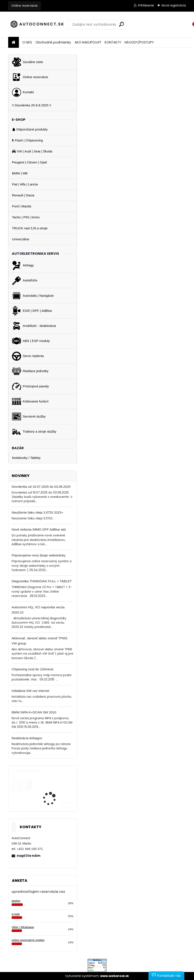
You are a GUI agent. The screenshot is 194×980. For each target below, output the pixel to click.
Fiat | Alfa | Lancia (25, 184)
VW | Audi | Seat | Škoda (32, 151)
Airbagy (23, 266)
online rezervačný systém (28, 940)
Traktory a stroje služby (34, 432)
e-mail (16, 914)
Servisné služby (29, 416)
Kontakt (23, 92)
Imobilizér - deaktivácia (34, 326)
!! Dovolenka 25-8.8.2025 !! (32, 105)
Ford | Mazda (22, 206)
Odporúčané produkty (30, 129)
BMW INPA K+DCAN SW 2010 (34, 712)
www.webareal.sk (115, 976)
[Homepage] (14, 43)
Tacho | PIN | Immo (26, 217)
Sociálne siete (28, 62)
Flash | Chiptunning (27, 140)
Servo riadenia (28, 356)
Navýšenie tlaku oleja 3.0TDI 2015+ (37, 512)
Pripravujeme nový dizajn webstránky (39, 555)
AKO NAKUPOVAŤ (88, 42)
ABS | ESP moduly (31, 341)
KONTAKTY (113, 42)
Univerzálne (21, 239)
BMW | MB (20, 173)
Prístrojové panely (31, 386)
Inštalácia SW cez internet (31, 691)
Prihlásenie (146, 5)
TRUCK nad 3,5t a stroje (30, 228)
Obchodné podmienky (53, 42)
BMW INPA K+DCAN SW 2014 (52, 792)
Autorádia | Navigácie (33, 296)
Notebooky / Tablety (26, 458)
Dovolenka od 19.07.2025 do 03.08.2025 (41, 487)
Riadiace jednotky (30, 371)
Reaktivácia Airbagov (27, 738)
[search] (121, 24)
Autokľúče (25, 281)
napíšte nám (29, 856)
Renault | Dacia (23, 195)
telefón (16, 901)
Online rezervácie (24, 6)
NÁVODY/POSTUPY (139, 42)
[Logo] (38, 25)
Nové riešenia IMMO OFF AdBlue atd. (39, 529)
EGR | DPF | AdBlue (32, 311)
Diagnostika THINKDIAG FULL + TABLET (42, 581)
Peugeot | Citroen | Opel (29, 162)
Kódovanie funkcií (30, 401)
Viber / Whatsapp (23, 927)
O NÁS (27, 42)
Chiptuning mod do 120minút (32, 669)
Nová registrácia (174, 5)
